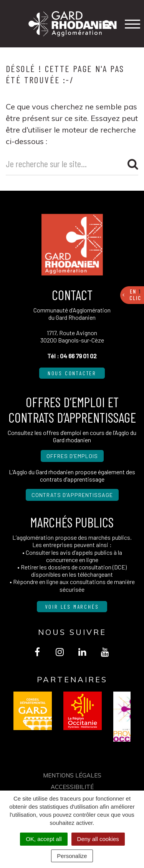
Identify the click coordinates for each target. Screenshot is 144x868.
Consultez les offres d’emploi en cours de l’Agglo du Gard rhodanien (72, 436)
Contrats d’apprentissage (72, 495)
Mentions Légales (72, 775)
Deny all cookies (98, 839)
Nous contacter (72, 373)
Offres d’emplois (72, 456)
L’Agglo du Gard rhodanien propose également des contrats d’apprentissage (72, 475)
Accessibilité (72, 787)
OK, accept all (44, 839)
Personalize (72, 856)
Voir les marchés (72, 607)
